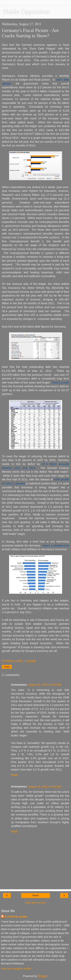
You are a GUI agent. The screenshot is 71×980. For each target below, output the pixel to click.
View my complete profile (16, 969)
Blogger (43, 976)
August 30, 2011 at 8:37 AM (44, 685)
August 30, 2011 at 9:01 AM (44, 786)
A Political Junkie (16, 917)
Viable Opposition (26, 11)
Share (7, 667)
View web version (36, 903)
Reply (14, 775)
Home (35, 895)
